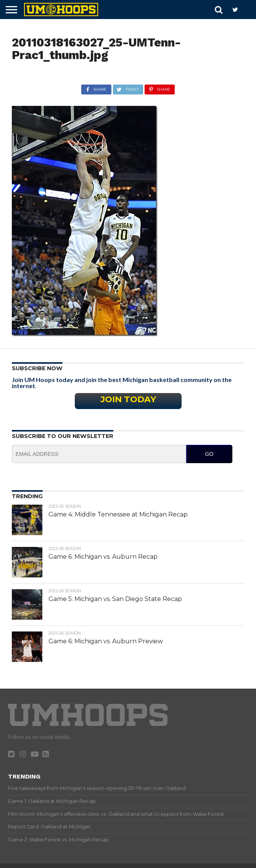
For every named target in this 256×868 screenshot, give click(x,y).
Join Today (128, 399)
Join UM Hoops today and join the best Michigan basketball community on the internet (122, 383)
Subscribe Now (37, 368)
